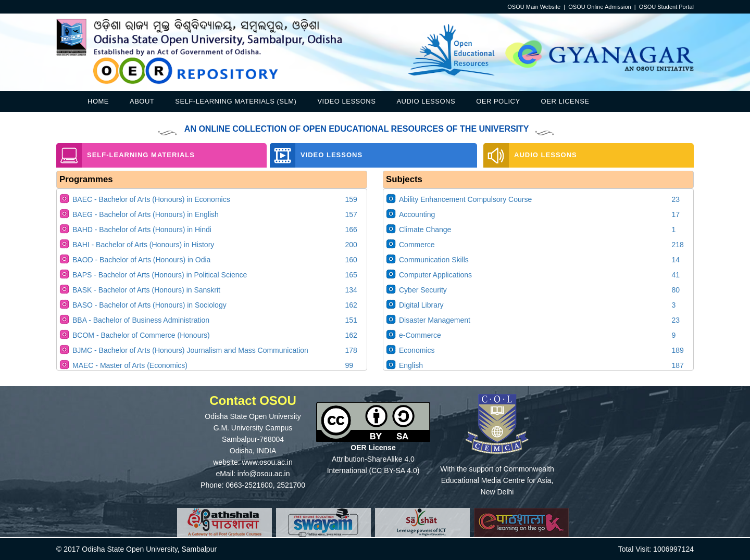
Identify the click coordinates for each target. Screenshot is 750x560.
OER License (565, 101)
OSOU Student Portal (666, 7)
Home (98, 101)
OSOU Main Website (534, 7)
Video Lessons (346, 101)
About (142, 101)
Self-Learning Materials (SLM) (236, 101)
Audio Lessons (426, 101)
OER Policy (498, 101)
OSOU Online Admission (599, 7)
